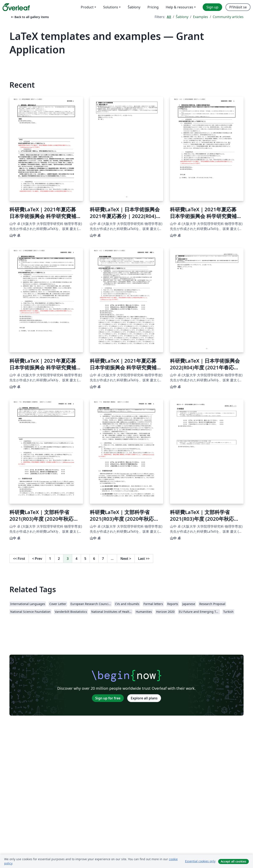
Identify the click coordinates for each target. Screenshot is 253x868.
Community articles (228, 17)
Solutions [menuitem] (111, 7)
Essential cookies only (200, 861)
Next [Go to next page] (126, 559)
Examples (201, 17)
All (169, 17)
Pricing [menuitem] (153, 7)
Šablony (182, 17)
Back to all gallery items (30, 17)
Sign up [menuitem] (212, 7)
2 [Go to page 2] (59, 559)
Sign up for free (108, 698)
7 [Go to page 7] (103, 559)
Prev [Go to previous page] (37, 559)
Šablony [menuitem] (134, 7)
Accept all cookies (233, 861)
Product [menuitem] (87, 7)
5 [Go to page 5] (85, 559)
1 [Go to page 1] (50, 559)
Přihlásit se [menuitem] (238, 7)
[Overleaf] (16, 7)
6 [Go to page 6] (94, 559)
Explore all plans (144, 698)
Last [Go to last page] (144, 559)
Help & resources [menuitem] (179, 7)
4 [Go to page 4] (76, 559)
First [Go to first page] (19, 559)
